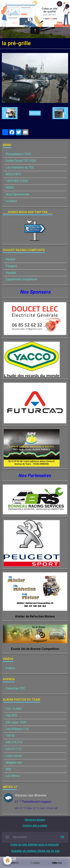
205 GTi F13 (14, 749)
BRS (8, 769)
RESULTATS (13, 174)
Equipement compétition (21, 279)
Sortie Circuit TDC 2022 (21, 161)
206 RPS (11, 716)
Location (11, 201)
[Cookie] (8, 860)
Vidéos (10, 668)
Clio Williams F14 (17, 729)
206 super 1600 (16, 722)
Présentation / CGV (18, 154)
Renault (10, 259)
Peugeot (11, 266)
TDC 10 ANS (14, 709)
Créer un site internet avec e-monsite (35, 845)
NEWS (10, 188)
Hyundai (11, 273)
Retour (35, 113)
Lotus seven (14, 756)
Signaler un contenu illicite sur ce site (35, 851)
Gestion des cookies (35, 826)
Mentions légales (35, 820)
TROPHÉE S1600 (17, 181)
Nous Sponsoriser (17, 194)
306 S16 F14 (14, 742)
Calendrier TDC (15, 688)
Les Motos (13, 776)
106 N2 (10, 736)
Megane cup (14, 762)
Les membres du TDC (20, 167)
